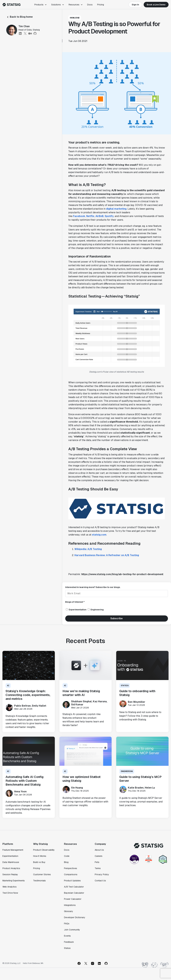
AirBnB (100, 216)
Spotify (109, 216)
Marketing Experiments (14, 881)
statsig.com (99, 535)
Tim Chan (24, 26)
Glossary (69, 911)
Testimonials (39, 881)
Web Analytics (10, 887)
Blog (66, 862)
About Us (99, 850)
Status (67, 948)
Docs (90, 5)
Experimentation (10, 856)
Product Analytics (11, 868)
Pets (97, 862)
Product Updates (72, 881)
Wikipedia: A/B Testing (88, 549)
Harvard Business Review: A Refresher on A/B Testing (107, 555)
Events (67, 936)
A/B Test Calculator (74, 887)
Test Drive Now (10, 893)
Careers (99, 856)
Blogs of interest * (75, 602)
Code (67, 856)
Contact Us (100, 881)
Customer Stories (42, 874)
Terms (98, 868)
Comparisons (71, 874)
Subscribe (117, 618)
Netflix (90, 216)
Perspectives (71, 868)
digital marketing (116, 209)
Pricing (101, 5)
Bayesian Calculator (74, 893)
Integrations (70, 905)
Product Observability (44, 850)
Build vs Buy (39, 862)
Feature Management (13, 850)
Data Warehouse (11, 862)
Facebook (79, 216)
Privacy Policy (102, 874)
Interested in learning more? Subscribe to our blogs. (93, 587)
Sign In (135, 5)
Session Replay (10, 874)
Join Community (72, 930)
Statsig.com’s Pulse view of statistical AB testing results (117, 372)
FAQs (67, 924)
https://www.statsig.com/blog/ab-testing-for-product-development (122, 574)
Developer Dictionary (75, 917)
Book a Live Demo (156, 5)
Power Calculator (73, 899)
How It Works (40, 856)
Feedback (69, 942)
